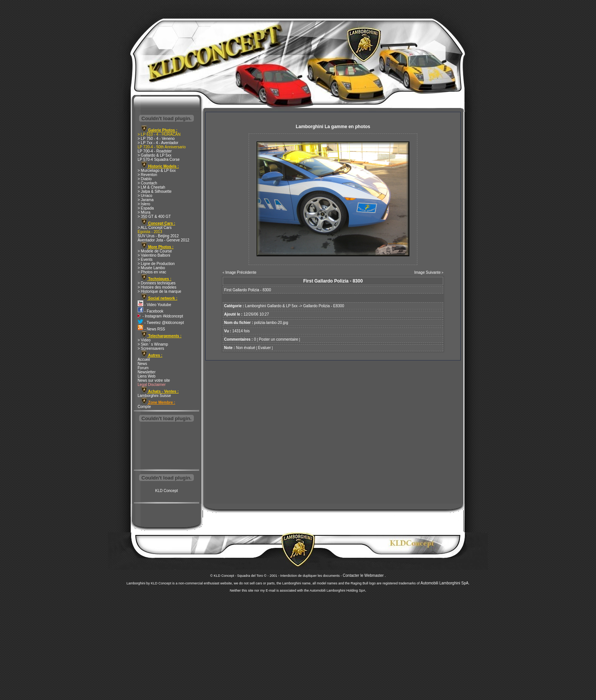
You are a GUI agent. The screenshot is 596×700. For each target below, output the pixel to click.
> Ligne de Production (156, 264)
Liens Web (147, 376)
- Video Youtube (154, 305)
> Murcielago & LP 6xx (157, 171)
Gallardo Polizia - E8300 (324, 306)
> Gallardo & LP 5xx (155, 155)
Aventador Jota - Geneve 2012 (163, 240)
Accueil (144, 360)
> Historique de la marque (159, 291)
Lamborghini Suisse (154, 396)
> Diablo (145, 179)
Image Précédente (241, 272)
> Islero (144, 204)
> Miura (144, 212)
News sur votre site (154, 380)
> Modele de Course (155, 251)
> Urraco (145, 196)
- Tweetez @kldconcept (161, 323)
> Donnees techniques (157, 283)
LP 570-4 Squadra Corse (159, 160)
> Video (144, 340)
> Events (145, 260)
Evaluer (265, 348)
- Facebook (151, 311)
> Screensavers (151, 348)
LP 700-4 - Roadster (155, 151)
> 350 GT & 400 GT (154, 217)
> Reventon (147, 175)
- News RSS (151, 329)
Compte (144, 407)
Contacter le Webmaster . (364, 575)
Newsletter (147, 372)
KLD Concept (166, 491)
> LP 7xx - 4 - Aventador (158, 143)
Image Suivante (428, 272)
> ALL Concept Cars (155, 228)
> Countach (147, 183)
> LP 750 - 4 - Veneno (156, 139)
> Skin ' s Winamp (153, 344)
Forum (143, 368)
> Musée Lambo (151, 268)
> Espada (146, 208)
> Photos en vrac (152, 272)
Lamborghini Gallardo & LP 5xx (271, 306)
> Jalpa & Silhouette (155, 191)
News (142, 364)
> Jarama (146, 200)
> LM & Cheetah (151, 187)
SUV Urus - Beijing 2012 (158, 236)
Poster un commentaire (278, 339)
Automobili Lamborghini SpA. (445, 583)
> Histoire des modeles (157, 287)
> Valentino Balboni (154, 255)
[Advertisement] (166, 446)
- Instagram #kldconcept (160, 316)
